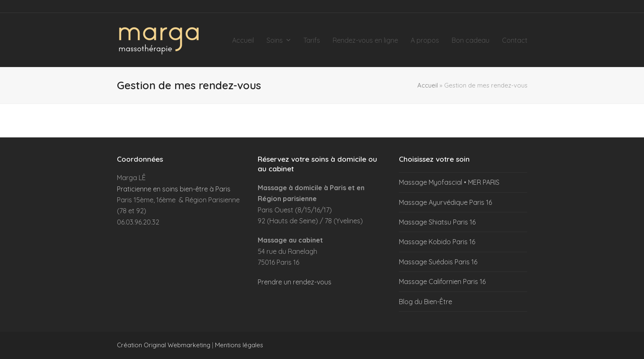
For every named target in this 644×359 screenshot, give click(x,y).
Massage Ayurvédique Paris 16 (445, 202)
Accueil (428, 85)
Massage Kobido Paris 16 (437, 242)
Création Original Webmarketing (164, 345)
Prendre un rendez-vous (295, 282)
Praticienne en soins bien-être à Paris (174, 189)
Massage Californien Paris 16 (442, 282)
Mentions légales (239, 345)
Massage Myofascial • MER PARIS (449, 182)
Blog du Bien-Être (425, 302)
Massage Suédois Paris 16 (438, 262)
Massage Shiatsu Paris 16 (437, 222)
